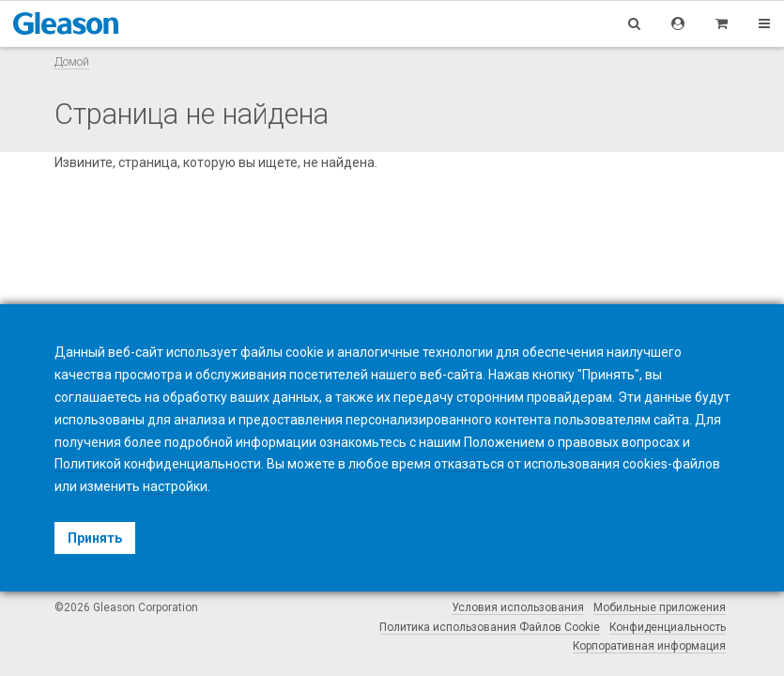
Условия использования (518, 607)
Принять (95, 538)
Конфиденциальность (668, 627)
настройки (175, 486)
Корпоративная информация (649, 646)
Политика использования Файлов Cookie (490, 627)
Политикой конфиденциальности (158, 464)
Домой (72, 61)
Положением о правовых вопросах (572, 442)
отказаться (469, 464)
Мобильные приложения (660, 607)
